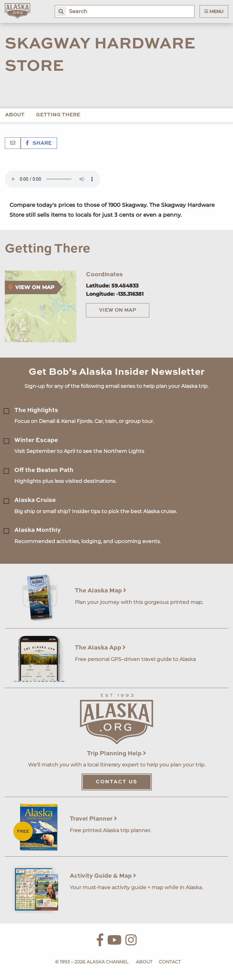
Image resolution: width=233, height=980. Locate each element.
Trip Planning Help (117, 754)
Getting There (58, 115)
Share (39, 143)
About (15, 115)
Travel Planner (93, 819)
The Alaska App (100, 648)
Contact (170, 962)
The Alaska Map (101, 591)
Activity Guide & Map (103, 876)
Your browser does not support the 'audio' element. (53, 179)
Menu (214, 11)
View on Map (118, 310)
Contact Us (117, 782)
